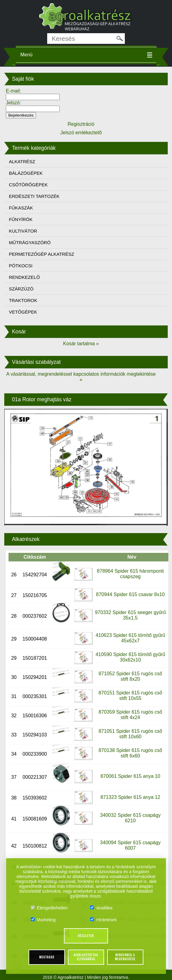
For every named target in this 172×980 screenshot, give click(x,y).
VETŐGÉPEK (23, 312)
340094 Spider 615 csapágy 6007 (130, 845)
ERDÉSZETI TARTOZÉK (34, 196)
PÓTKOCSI (21, 266)
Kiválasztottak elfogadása (86, 957)
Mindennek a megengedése (125, 957)
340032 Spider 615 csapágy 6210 (130, 818)
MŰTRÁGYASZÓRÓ (30, 242)
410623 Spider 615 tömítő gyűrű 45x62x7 (130, 638)
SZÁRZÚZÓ (21, 289)
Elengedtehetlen (49, 908)
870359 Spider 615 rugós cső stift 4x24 (130, 715)
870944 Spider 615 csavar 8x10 (130, 594)
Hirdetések (103, 920)
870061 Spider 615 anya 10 (130, 776)
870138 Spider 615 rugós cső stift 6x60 (130, 753)
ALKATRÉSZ (22, 162)
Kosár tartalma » (81, 344)
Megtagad (47, 957)
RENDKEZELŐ (24, 277)
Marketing (43, 920)
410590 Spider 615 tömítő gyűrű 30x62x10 (130, 657)
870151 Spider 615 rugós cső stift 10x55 (130, 695)
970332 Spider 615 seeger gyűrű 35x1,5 (130, 615)
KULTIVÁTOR (23, 231)
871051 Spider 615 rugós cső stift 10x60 (130, 734)
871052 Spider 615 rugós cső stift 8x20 (130, 676)
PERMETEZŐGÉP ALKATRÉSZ (42, 254)
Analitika (101, 908)
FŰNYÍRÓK (21, 219)
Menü (26, 55)
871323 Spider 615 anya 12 (130, 797)
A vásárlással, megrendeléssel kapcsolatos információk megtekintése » (81, 377)
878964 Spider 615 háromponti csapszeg (130, 574)
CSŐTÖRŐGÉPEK (28, 185)
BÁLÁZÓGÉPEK (26, 173)
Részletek (86, 936)
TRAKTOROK (23, 300)
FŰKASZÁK (21, 208)
